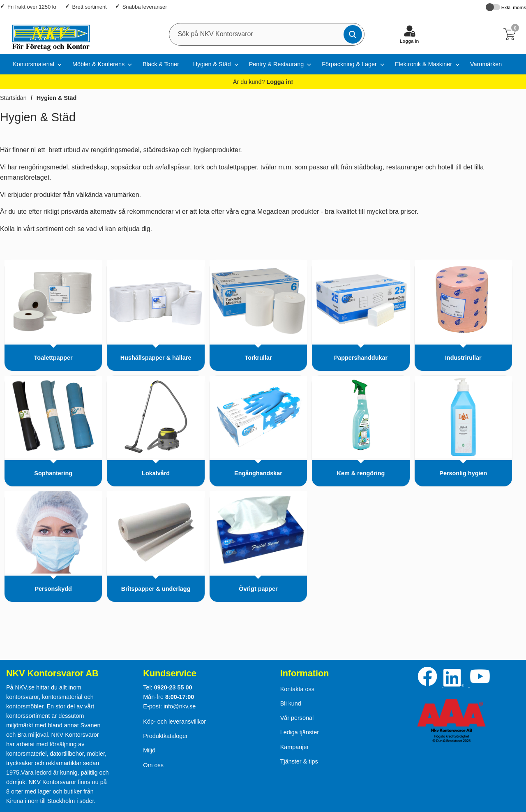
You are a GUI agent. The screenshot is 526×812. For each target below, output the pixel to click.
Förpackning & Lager (349, 64)
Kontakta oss (297, 689)
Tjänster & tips (299, 761)
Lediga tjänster (300, 732)
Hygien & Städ (212, 64)
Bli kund (291, 703)
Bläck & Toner (161, 64)
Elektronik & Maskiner (423, 64)
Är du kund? (263, 82)
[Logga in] (409, 34)
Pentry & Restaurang (277, 64)
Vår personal (297, 718)
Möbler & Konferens (98, 64)
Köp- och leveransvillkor (174, 722)
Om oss (153, 765)
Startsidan (13, 98)
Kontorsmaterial (33, 64)
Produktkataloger (165, 736)
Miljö (149, 750)
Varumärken (486, 64)
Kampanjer (295, 747)
